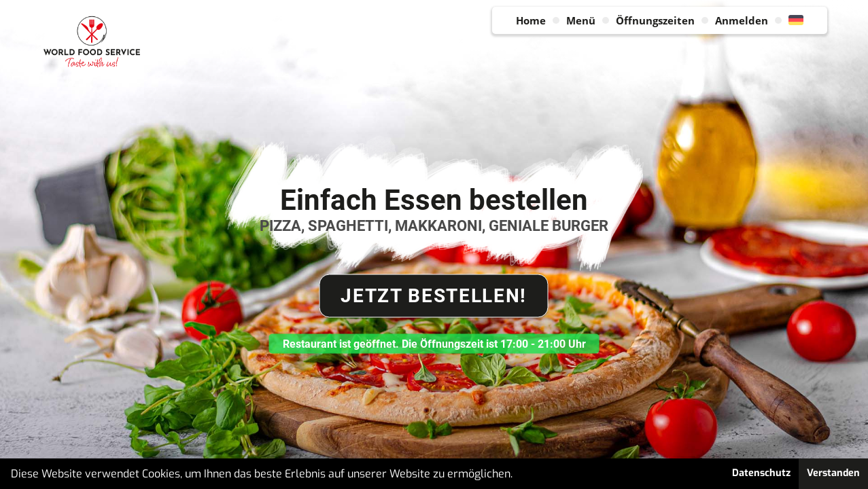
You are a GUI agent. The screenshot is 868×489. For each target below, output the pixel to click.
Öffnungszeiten (655, 20)
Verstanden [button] (833, 473)
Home (531, 20)
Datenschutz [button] (761, 473)
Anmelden (742, 20)
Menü (581, 20)
